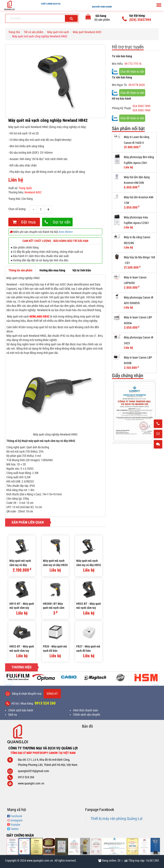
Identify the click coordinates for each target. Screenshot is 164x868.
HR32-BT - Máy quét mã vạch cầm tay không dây (89, 606)
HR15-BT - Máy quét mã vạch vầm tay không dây (22, 606)
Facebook (16, 816)
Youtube (15, 825)
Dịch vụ (13, 715)
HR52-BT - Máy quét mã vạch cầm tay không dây (22, 649)
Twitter (15, 829)
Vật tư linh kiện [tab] (82, 270)
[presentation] (9, 679)
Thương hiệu (21, 667)
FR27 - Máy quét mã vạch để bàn (88, 649)
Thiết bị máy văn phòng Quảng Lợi (116, 819)
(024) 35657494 (140, 20)
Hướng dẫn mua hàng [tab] (52, 270)
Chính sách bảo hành (21, 710)
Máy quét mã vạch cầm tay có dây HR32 (89, 563)
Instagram (17, 820)
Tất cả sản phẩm (34, 32)
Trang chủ (14, 32)
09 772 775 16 (133, 64)
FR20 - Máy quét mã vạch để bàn (55, 649)
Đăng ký (52, 694)
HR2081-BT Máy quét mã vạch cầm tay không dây (54, 606)
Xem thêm (66, 232)
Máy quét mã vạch (58, 32)
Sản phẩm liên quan (28, 522)
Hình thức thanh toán (86, 710)
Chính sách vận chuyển (87, 715)
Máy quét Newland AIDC (87, 32)
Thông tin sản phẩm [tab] (20, 270)
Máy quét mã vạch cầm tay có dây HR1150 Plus (20, 563)
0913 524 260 (45, 703)
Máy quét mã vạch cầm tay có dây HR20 (55, 563)
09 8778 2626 (137, 85)
